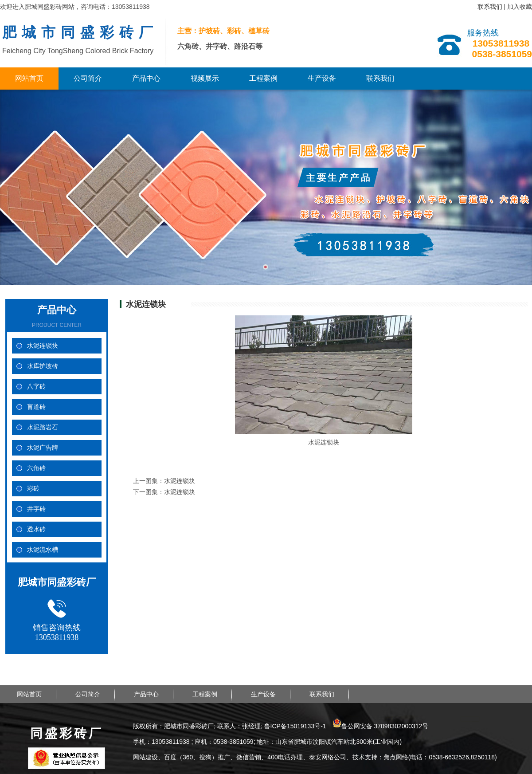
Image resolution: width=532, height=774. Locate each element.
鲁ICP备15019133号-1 (295, 726)
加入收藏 (520, 7)
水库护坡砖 (43, 366)
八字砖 (36, 387)
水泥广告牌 (43, 448)
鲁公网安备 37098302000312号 (381, 726)
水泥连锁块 (43, 346)
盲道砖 (36, 407)
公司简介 (88, 78)
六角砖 (36, 468)
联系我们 (490, 7)
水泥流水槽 (43, 550)
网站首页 (29, 78)
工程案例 (263, 78)
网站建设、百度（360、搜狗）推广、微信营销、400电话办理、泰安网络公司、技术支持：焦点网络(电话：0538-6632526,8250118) (315, 757)
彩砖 (33, 489)
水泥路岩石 (43, 427)
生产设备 (322, 78)
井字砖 (36, 509)
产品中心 (146, 78)
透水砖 (36, 529)
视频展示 (205, 78)
